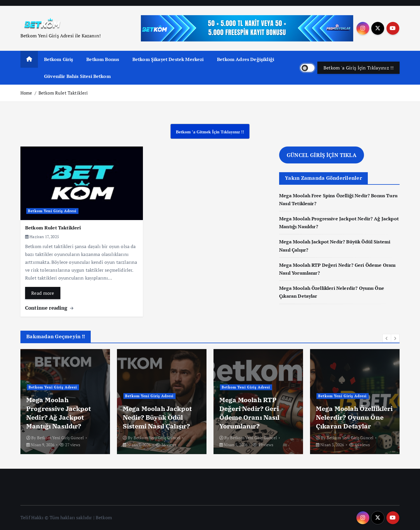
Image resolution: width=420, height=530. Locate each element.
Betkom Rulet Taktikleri (63, 93)
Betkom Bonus (103, 59)
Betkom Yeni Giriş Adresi (52, 211)
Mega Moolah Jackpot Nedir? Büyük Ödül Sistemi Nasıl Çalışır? (257, 417)
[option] (65, 402)
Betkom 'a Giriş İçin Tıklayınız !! (358, 68)
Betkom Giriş (59, 59)
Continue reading (49, 308)
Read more (43, 293)
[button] (387, 338)
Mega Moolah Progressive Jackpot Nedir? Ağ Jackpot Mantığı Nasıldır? (158, 413)
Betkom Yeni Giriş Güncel (61, 438)
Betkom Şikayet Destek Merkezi (168, 59)
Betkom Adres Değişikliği (246, 59)
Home (26, 93)
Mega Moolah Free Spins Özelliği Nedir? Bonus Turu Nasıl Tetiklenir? (63, 413)
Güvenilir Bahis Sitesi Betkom (77, 76)
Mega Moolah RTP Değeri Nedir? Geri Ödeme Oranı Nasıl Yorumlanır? (349, 413)
